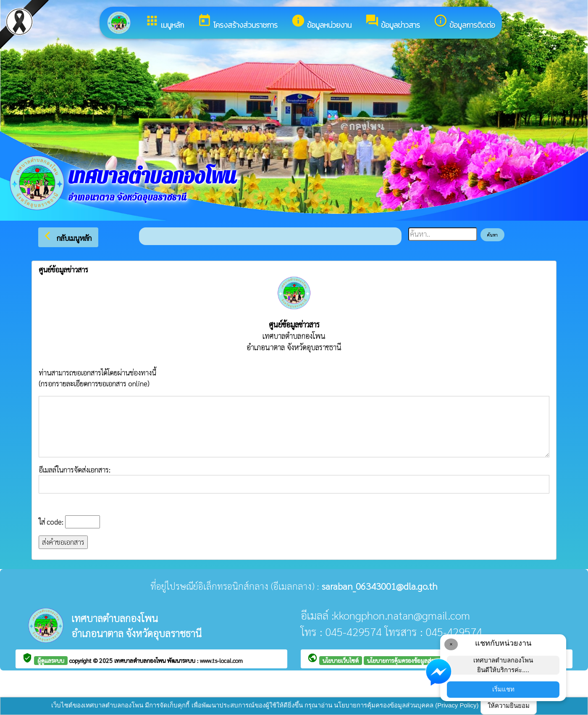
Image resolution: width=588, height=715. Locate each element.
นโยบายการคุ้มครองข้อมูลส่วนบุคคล (409, 660)
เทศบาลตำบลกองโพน (141, 660)
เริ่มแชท (503, 689)
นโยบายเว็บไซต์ (341, 660)
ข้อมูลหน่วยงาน (321, 22)
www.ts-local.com (221, 660)
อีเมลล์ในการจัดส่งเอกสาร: (294, 479)
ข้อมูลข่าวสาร (392, 22)
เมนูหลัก (164, 22)
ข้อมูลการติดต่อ (464, 22)
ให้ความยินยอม (509, 706)
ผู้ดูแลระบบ (51, 660)
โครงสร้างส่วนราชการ (238, 22)
